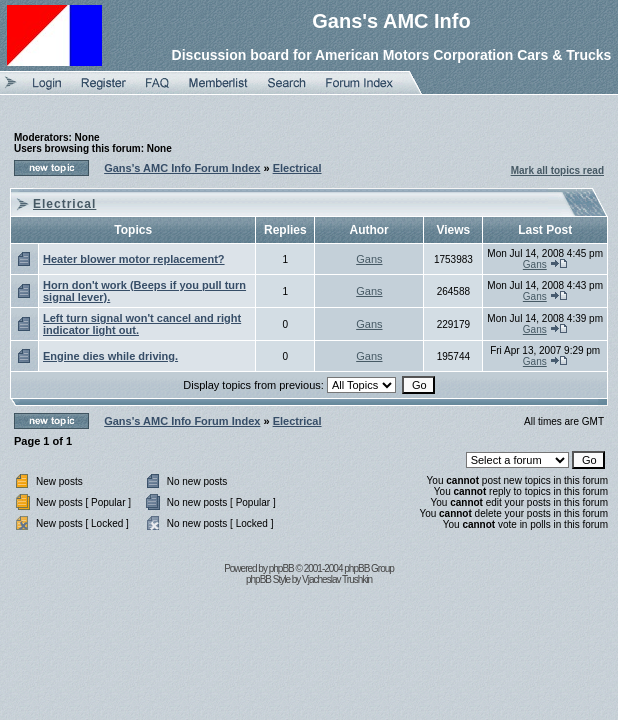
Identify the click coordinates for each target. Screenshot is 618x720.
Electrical (297, 168)
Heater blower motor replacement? (134, 259)
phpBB (281, 568)
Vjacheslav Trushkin (337, 579)
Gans (369, 259)
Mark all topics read (557, 170)
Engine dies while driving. (110, 356)
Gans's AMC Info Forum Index (182, 168)
